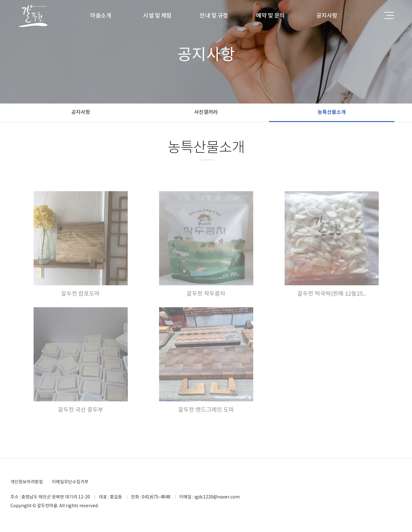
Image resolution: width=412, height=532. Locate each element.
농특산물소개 (332, 112)
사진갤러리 (206, 112)
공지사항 (327, 16)
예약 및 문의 (270, 16)
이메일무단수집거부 (70, 482)
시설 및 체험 (157, 16)
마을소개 (101, 16)
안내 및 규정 (214, 16)
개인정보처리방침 (27, 482)
